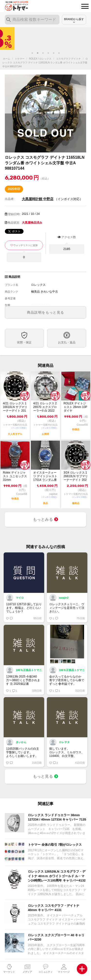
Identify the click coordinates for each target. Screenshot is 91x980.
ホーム (7, 59)
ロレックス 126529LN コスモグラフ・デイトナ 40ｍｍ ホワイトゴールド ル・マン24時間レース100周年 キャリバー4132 (57, 876)
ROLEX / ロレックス (40, 59)
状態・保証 (24, 342)
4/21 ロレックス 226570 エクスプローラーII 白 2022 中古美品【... (45, 407)
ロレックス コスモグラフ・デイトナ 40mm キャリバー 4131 (54, 908)
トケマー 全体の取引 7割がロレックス (55, 845)
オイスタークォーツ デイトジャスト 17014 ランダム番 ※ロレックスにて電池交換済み (45, 476)
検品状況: (14, 223)
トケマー (20, 59)
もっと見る (46, 776)
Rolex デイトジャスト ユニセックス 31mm (15, 476)
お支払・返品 (67, 342)
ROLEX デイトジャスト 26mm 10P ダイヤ (75, 407)
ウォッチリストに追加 (25, 245)
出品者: (10, 199)
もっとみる (46, 519)
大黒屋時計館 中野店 (38, 199)
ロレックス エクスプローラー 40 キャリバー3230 (56, 937)
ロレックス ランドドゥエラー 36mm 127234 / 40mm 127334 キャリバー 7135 (57, 817)
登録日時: (14, 214)
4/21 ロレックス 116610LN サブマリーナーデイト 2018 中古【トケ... (15, 407)
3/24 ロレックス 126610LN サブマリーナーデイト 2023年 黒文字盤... (76, 476)
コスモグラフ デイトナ (69, 59)
